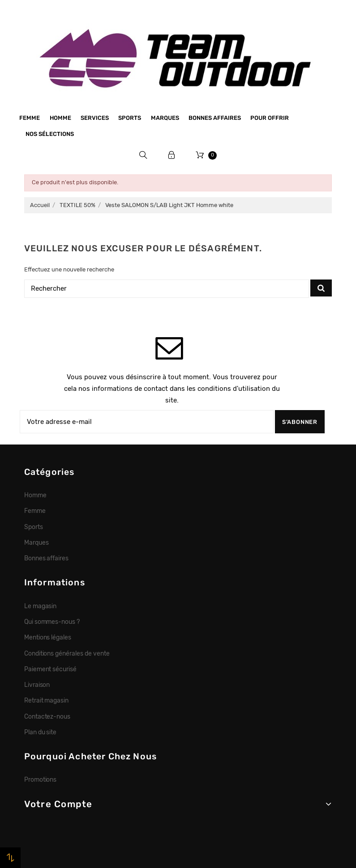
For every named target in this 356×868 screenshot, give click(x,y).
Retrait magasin (47, 700)
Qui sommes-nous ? (52, 622)
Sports (130, 118)
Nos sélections (50, 134)
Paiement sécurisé (51, 669)
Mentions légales (48, 637)
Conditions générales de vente (67, 653)
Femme (30, 118)
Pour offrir (270, 118)
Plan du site (41, 732)
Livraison (37, 685)
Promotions (41, 779)
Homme (60, 118)
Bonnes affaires (215, 118)
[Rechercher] (167, 289)
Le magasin (41, 606)
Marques (165, 118)
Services (95, 118)
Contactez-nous (47, 716)
